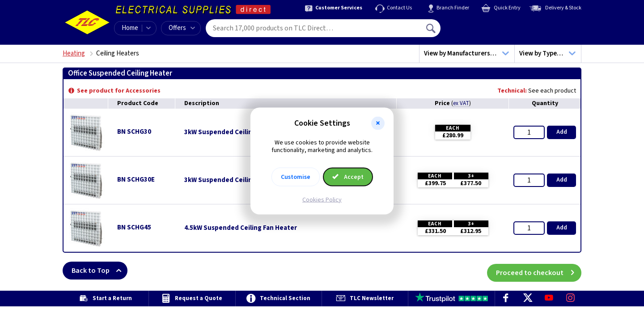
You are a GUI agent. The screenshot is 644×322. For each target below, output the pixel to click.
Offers (182, 28)
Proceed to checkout (539, 271)
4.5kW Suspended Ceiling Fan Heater (241, 228)
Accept (348, 177)
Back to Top (100, 271)
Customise (296, 177)
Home (130, 28)
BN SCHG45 (134, 227)
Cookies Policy (322, 199)
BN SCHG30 (134, 132)
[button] (378, 123)
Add (562, 132)
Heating (74, 53)
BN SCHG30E (136, 180)
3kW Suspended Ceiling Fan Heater (238, 132)
